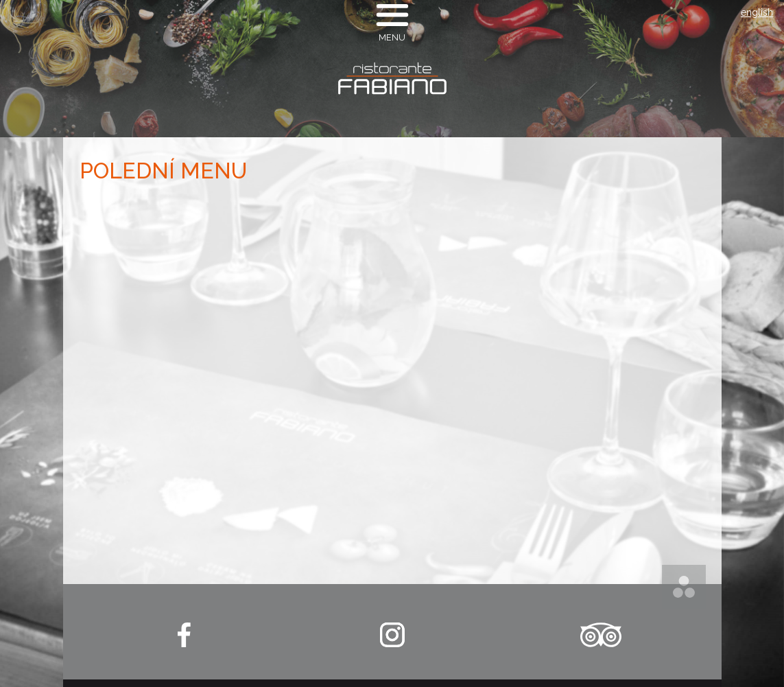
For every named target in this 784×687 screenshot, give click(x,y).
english (757, 12)
